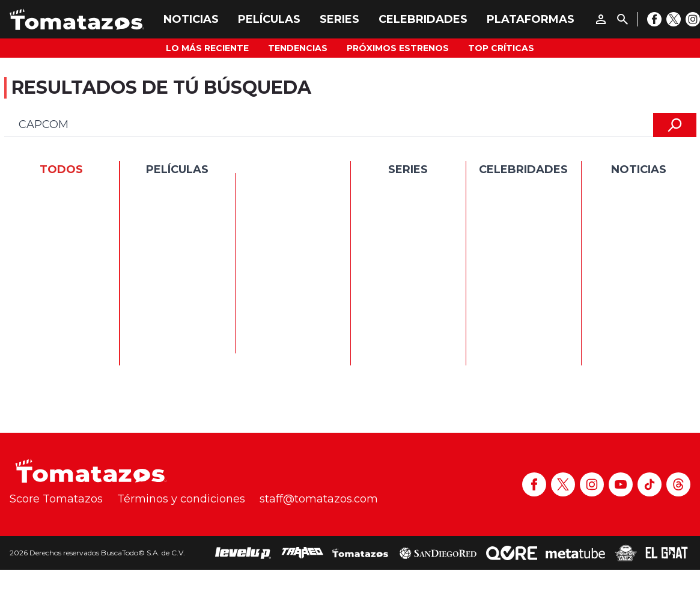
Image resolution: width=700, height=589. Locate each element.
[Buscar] (622, 19)
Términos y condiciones (181, 499)
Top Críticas (501, 48)
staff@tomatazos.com (319, 499)
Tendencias (298, 48)
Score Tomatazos (56, 499)
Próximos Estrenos (398, 48)
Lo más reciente (207, 48)
